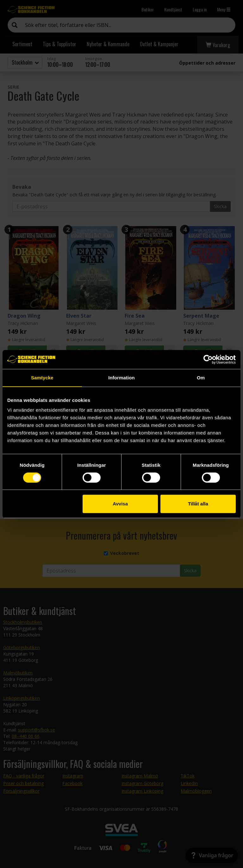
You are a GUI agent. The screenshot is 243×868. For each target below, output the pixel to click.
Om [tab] (201, 378)
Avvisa (120, 504)
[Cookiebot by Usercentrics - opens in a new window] (208, 359)
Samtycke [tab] (42, 378)
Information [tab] (121, 378)
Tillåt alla (198, 504)
